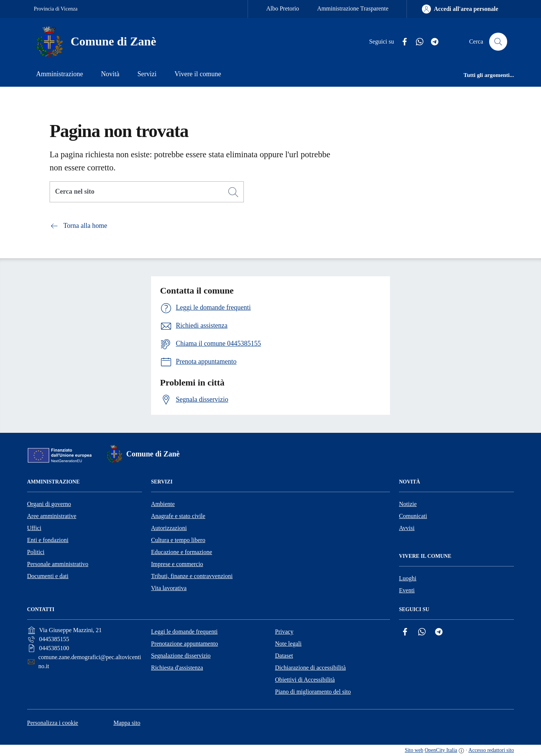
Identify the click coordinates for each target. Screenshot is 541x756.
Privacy (284, 632)
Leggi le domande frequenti (184, 632)
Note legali (288, 644)
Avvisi (407, 528)
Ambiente (163, 504)
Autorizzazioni (169, 528)
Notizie (408, 504)
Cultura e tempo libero (178, 540)
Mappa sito (127, 723)
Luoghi (408, 578)
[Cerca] (233, 192)
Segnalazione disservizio (181, 656)
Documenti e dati (48, 576)
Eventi (407, 590)
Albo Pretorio (283, 8)
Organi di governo (49, 504)
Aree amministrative (52, 516)
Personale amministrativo (58, 564)
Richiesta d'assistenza (177, 668)
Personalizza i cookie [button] (53, 723)
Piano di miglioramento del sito (313, 692)
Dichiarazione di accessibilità (310, 668)
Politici (36, 552)
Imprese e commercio (177, 564)
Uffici (34, 528)
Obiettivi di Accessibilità (305, 680)
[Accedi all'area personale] (460, 9)
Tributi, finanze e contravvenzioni (192, 576)
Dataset (284, 656)
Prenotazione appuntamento (184, 644)
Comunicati (413, 516)
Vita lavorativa (169, 588)
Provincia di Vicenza (56, 9)
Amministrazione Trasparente (353, 8)
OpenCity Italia (441, 750)
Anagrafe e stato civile (178, 516)
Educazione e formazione (182, 552)
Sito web (414, 750)
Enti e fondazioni (48, 540)
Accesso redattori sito (491, 750)
